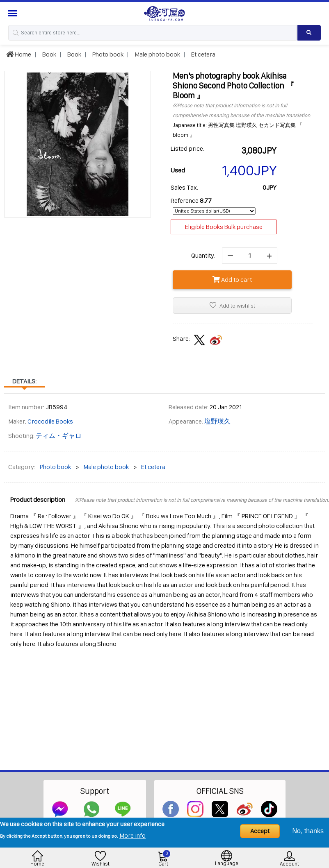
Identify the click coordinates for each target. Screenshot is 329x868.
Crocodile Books (50, 421)
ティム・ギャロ (59, 436)
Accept (260, 831)
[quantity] (250, 256)
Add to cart (232, 280)
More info (133, 835)
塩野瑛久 (217, 421)
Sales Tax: (184, 187)
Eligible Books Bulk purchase (224, 227)
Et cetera (203, 54)
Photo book (107, 54)
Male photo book (157, 54)
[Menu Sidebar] (14, 13)
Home (19, 54)
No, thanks (308, 831)
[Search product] (309, 33)
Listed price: (187, 148)
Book (49, 54)
